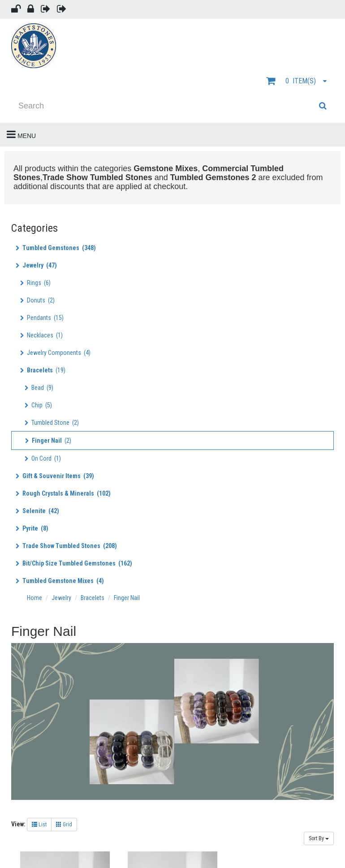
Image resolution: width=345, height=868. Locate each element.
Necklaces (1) (41, 335)
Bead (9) (39, 388)
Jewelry (61, 598)
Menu (21, 135)
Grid (64, 825)
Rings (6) (35, 283)
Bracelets (93, 598)
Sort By (319, 838)
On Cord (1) (43, 458)
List (39, 825)
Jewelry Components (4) (55, 353)
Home (35, 598)
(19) (43, 370)
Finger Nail (127, 598)
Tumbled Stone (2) (52, 423)
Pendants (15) (42, 318)
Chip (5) (38, 405)
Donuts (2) (37, 300)
